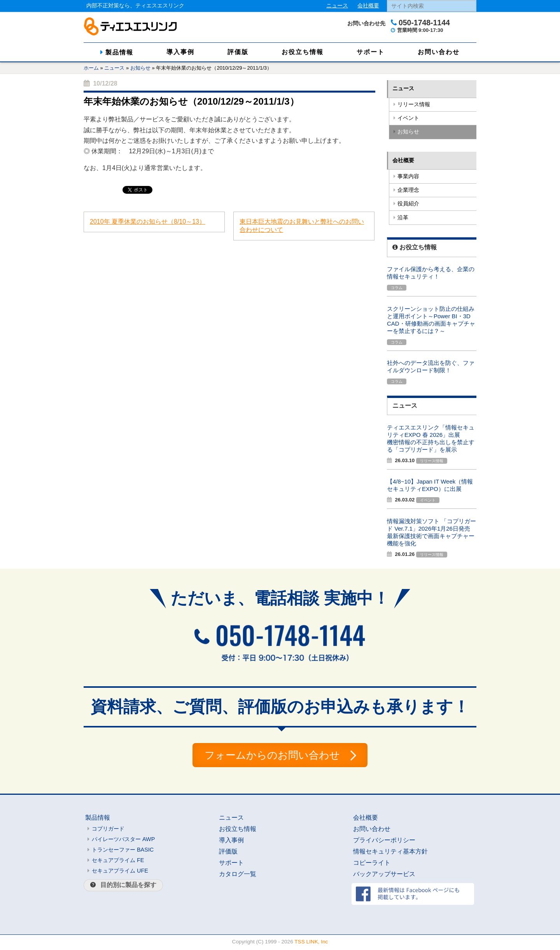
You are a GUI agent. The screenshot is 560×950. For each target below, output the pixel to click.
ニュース (337, 6)
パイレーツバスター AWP (123, 841)
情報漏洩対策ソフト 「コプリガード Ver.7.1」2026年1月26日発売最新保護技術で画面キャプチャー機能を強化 (431, 532)
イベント (408, 118)
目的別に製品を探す (128, 886)
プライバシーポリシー (384, 842)
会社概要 (368, 6)
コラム (397, 288)
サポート (371, 52)
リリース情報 (414, 104)
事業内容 (408, 176)
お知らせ (140, 68)
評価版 (238, 52)
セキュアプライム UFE (120, 872)
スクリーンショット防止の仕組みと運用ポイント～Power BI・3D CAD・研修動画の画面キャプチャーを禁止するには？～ (431, 320)
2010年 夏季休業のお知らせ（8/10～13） (148, 222)
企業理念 (408, 190)
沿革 (403, 218)
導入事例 (180, 52)
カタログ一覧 (238, 876)
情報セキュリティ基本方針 (390, 853)
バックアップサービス (384, 876)
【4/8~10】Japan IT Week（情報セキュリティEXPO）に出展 (430, 485)
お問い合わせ (439, 52)
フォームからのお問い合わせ (272, 756)
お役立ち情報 (303, 52)
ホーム (91, 68)
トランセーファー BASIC (123, 851)
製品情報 (119, 52)
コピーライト (372, 864)
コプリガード (108, 830)
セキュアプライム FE (118, 862)
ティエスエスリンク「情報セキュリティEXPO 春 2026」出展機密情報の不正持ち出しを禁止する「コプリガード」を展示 (431, 438)
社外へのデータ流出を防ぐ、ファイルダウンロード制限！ (431, 366)
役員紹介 (408, 204)
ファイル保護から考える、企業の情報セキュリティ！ (431, 273)
